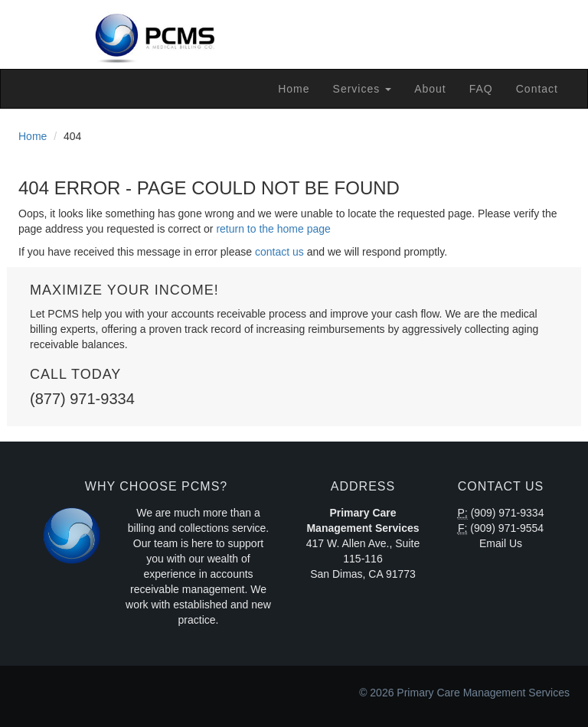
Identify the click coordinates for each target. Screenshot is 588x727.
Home (294, 89)
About (430, 89)
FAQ (481, 89)
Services (363, 89)
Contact (537, 89)
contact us (279, 252)
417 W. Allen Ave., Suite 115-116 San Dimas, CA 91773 (363, 559)
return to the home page (273, 229)
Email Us (501, 543)
